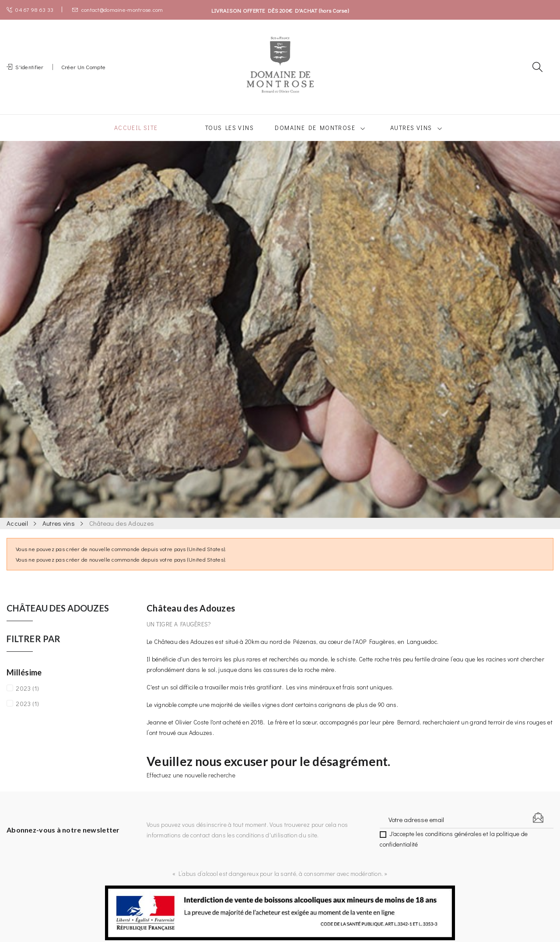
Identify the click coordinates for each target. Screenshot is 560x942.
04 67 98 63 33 (30, 9)
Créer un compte (83, 72)
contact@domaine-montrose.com (117, 9)
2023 (27, 699)
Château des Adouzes (58, 619)
